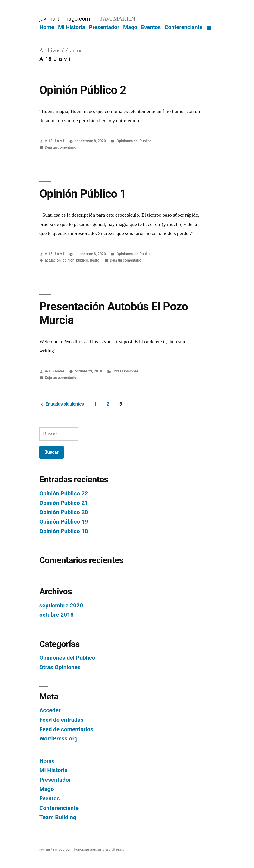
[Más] (209, 28)
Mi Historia (72, 27)
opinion (69, 260)
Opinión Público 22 (64, 493)
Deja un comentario (61, 147)
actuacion (53, 260)
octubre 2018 (56, 615)
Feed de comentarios (66, 729)
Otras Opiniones (126, 371)
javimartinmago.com (65, 19)
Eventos (151, 27)
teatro (94, 260)
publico (82, 260)
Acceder (50, 710)
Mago (130, 27)
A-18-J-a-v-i (55, 141)
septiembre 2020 (61, 605)
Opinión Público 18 (64, 531)
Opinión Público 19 (64, 522)
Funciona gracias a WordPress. (99, 849)
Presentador (104, 27)
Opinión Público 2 (83, 90)
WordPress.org (59, 738)
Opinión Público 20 (64, 512)
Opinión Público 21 (64, 503)
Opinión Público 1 (83, 194)
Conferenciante (183, 27)
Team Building (58, 817)
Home (47, 27)
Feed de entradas (61, 720)
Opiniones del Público (134, 141)
